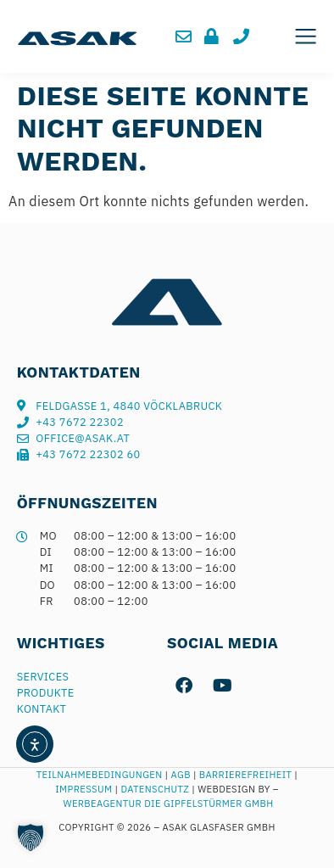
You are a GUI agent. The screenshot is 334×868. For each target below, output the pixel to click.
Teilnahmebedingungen (100, 775)
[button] (306, 37)
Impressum (83, 789)
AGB (181, 775)
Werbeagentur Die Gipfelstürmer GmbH (169, 804)
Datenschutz (156, 789)
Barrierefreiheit (245, 775)
